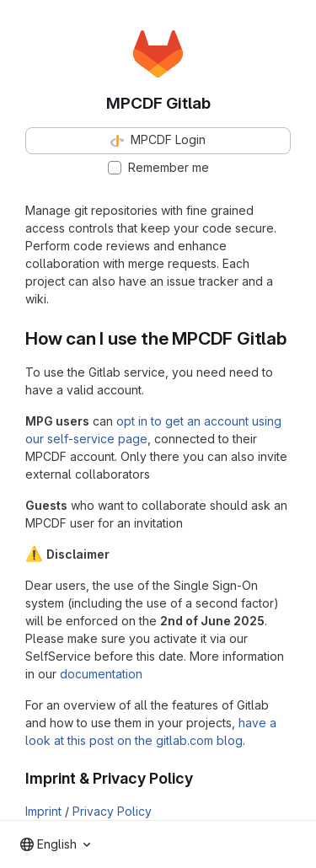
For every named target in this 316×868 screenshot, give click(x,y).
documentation (101, 674)
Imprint (43, 811)
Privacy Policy (112, 811)
